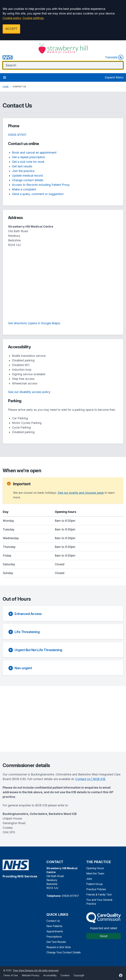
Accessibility (50, 975)
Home (6, 87)
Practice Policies (96, 889)
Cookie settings (33, 18)
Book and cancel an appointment (34, 153)
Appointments (55, 931)
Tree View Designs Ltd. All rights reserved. (36, 970)
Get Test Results (56, 942)
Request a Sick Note (59, 947)
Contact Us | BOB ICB (91, 779)
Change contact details (28, 180)
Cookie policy (12, 18)
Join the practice (23, 171)
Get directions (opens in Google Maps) (34, 323)
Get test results (22, 166)
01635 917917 (17, 135)
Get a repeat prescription (29, 157)
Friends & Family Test (99, 894)
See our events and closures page (81, 493)
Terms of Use (11, 975)
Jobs (89, 879)
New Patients (54, 926)
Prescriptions (54, 937)
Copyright (79, 975)
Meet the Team (95, 873)
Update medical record (27, 176)
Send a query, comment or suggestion (38, 194)
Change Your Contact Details (64, 952)
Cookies (65, 975)
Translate (114, 57)
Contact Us (53, 921)
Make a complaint (24, 189)
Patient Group (94, 884)
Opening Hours (95, 868)
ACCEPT (11, 29)
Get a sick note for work (28, 162)
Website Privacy (31, 975)
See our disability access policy (29, 392)
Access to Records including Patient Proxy (41, 185)
